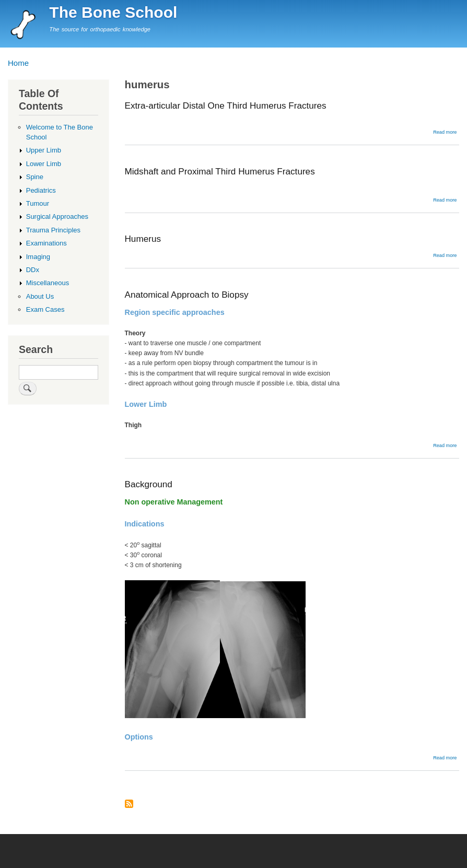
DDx (33, 270)
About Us (40, 296)
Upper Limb (44, 150)
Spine (35, 177)
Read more (445, 132)
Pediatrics (41, 190)
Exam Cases (45, 309)
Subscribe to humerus (129, 805)
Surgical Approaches (57, 216)
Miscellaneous (48, 283)
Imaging (38, 257)
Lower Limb (44, 164)
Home (18, 63)
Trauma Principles (53, 230)
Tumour (38, 203)
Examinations (46, 243)
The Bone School (113, 12)
